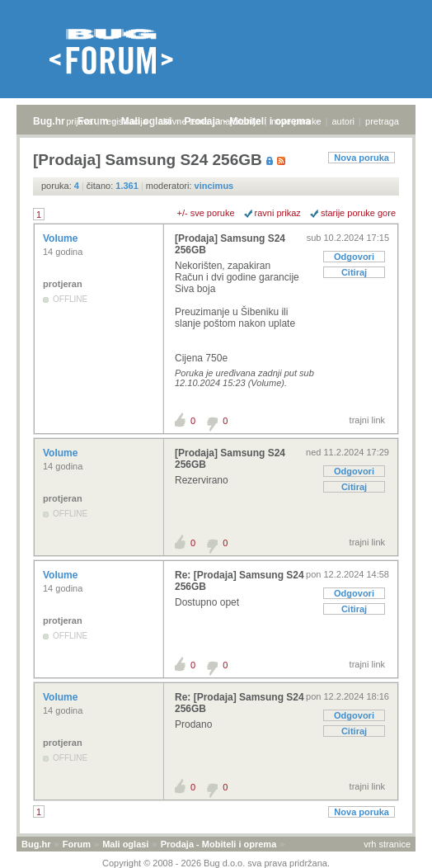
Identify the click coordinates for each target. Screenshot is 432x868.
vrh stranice (387, 844)
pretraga (382, 121)
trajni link (367, 420)
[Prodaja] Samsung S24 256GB (230, 244)
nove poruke (296, 121)
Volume (62, 238)
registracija (126, 121)
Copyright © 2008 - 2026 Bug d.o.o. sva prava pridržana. (216, 863)
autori (344, 121)
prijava (79, 121)
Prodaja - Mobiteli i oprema (219, 844)
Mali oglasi (125, 844)
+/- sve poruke (206, 213)
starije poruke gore (358, 213)
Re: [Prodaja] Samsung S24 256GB (239, 581)
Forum (77, 844)
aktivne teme (184, 121)
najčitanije (240, 121)
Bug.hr (49, 121)
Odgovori (354, 257)
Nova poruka (362, 158)
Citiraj (354, 272)
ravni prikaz (278, 213)
